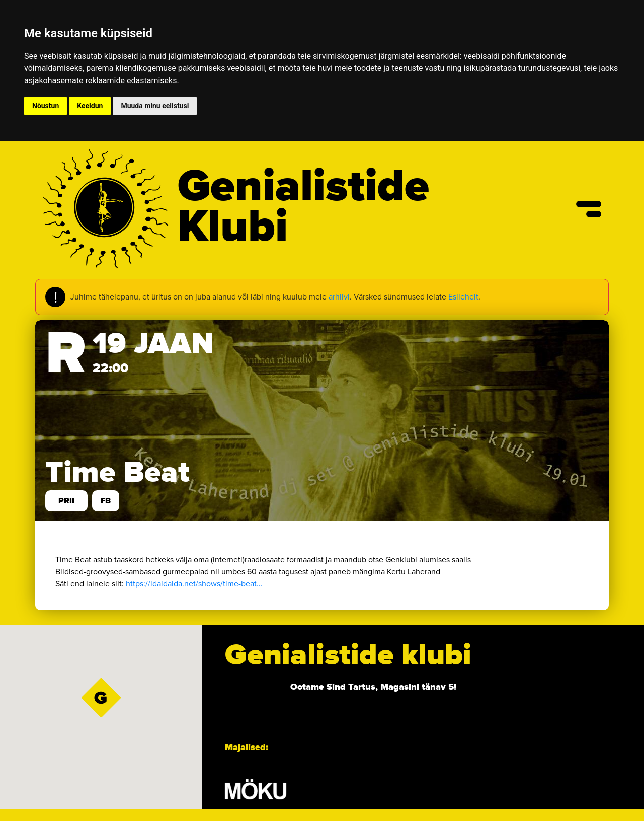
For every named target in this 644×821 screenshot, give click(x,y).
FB (106, 501)
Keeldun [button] (90, 106)
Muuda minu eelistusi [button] (155, 106)
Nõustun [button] (46, 106)
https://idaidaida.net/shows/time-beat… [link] (194, 584)
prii (66, 501)
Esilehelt (463, 297)
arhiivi (339, 297)
